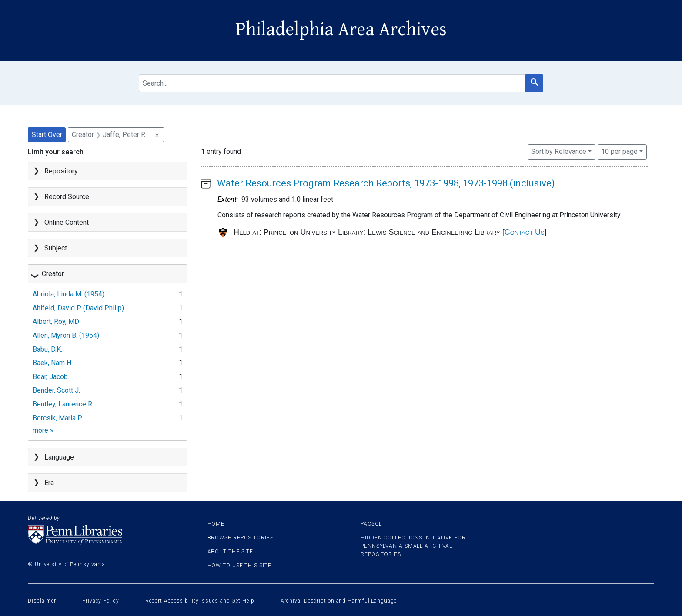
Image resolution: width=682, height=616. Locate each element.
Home (216, 524)
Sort (559, 152)
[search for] (332, 83)
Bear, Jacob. (51, 377)
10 (619, 151)
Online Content (67, 222)
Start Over (47, 135)
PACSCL (371, 524)
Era (49, 483)
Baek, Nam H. (53, 363)
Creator (53, 274)
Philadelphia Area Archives (341, 30)
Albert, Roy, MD (56, 321)
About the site (231, 552)
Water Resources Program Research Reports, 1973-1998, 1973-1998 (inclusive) (386, 183)
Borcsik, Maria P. (57, 418)
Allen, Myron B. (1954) (66, 335)
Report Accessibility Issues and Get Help (200, 601)
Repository (61, 171)
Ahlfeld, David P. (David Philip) (78, 308)
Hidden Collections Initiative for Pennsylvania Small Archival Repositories (413, 546)
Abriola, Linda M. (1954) (69, 294)
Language (59, 457)
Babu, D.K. (47, 349)
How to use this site (239, 566)
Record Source (67, 197)
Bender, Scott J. (56, 390)
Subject (56, 248)
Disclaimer (42, 601)
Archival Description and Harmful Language (339, 601)
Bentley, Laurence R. (63, 404)
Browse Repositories (241, 538)
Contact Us (525, 232)
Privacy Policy (101, 601)
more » (43, 430)
